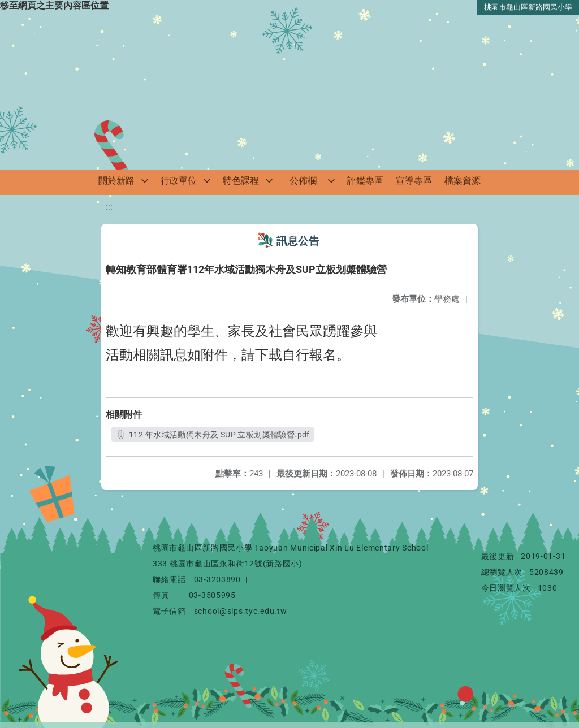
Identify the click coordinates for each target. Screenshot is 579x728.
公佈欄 (303, 181)
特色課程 (241, 181)
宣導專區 (414, 181)
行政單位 (179, 181)
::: (109, 207)
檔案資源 (463, 181)
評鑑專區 (365, 181)
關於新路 (116, 181)
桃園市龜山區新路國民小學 (528, 7)
